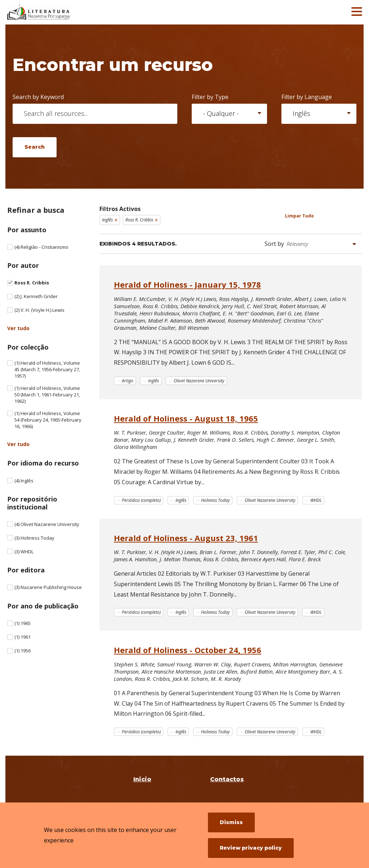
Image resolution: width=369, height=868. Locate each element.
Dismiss (231, 822)
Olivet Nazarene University (47, 524)
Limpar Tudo (299, 216)
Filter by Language (307, 97)
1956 (23, 651)
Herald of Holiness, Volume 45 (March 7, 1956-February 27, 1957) (47, 369)
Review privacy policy (251, 848)
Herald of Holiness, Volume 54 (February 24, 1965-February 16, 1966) (48, 420)
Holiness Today (34, 538)
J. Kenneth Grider (36, 296)
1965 (23, 623)
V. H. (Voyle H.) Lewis (39, 310)
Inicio (142, 779)
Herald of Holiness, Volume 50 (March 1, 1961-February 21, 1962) (47, 395)
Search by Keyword (38, 97)
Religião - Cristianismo (41, 247)
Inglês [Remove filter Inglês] (107, 220)
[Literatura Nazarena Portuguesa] (59, 12)
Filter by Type (210, 97)
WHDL (24, 552)
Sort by (274, 244)
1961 (23, 637)
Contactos (227, 779)
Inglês (24, 481)
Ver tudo (18, 328)
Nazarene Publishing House (48, 587)
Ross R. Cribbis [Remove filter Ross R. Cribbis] (139, 220)
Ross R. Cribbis (32, 283)
